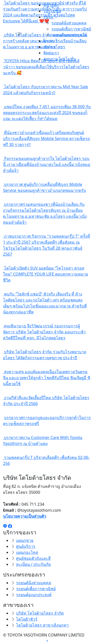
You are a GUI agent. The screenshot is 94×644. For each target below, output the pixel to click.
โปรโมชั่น (52, 11)
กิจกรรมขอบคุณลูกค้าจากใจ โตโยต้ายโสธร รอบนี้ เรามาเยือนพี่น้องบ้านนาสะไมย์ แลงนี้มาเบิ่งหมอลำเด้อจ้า (47, 164)
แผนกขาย (25, 540)
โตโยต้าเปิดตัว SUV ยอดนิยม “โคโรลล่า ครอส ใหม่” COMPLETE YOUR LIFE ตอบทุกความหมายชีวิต (45, 274)
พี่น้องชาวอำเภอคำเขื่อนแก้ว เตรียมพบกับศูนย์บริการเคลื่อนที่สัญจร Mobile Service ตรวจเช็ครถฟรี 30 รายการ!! (46, 139)
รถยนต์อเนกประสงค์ (69, 35)
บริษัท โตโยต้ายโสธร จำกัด (40, 613)
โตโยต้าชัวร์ (27, 619)
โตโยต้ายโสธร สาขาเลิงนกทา (42, 625)
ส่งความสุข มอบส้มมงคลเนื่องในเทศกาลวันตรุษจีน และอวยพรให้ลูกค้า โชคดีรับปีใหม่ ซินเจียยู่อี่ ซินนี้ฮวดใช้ (47, 378)
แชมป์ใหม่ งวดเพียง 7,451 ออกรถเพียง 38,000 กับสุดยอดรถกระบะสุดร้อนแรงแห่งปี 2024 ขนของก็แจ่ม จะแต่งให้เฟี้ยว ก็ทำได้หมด (47, 113)
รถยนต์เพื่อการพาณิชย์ (71, 29)
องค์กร (49, 47)
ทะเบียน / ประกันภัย (33, 564)
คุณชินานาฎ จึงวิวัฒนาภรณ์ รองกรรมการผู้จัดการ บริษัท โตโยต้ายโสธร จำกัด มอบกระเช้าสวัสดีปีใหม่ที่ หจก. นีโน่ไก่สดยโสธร (44, 332)
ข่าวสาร (51, 41)
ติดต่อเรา (51, 53)
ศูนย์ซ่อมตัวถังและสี (33, 558)
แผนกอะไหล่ (27, 552)
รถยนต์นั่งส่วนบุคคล (69, 23)
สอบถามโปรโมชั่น (60, 59)
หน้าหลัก (51, 5)
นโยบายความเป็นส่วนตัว (25, 516)
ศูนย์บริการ (26, 546)
